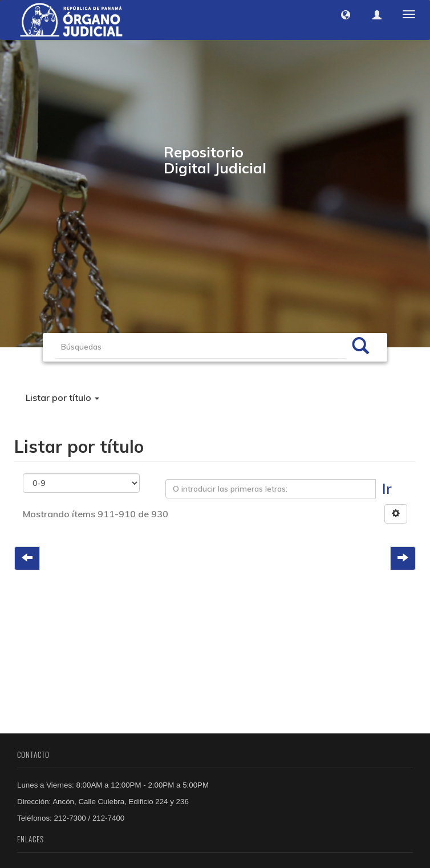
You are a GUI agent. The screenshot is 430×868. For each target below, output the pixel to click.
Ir (387, 488)
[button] (346, 15)
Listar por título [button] (62, 398)
